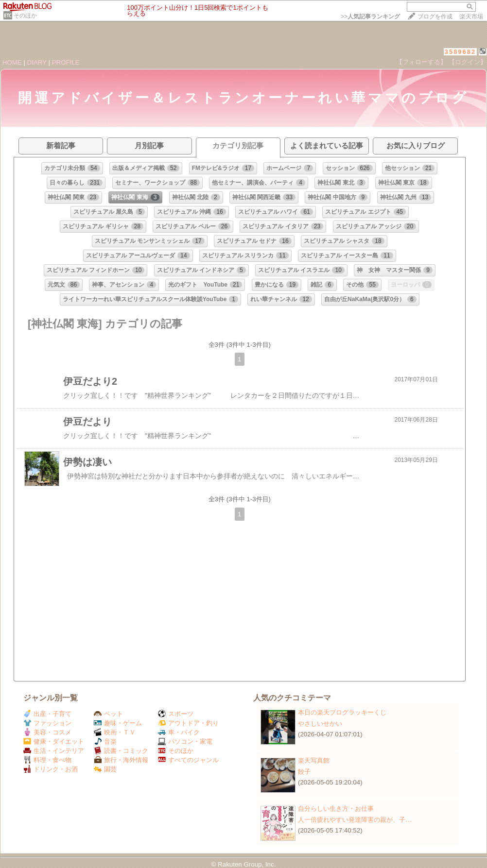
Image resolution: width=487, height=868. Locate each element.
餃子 (304, 772)
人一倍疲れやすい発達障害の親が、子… (355, 820)
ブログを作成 (435, 17)
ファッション (47, 723)
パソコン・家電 (185, 741)
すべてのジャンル (188, 760)
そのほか (25, 16)
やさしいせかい (320, 723)
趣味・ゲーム (118, 723)
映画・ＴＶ (115, 732)
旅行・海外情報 (121, 760)
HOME (12, 62)
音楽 (105, 741)
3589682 (461, 52)
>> (370, 17)
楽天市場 (471, 17)
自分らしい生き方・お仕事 (336, 808)
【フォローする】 (421, 62)
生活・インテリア (54, 751)
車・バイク (179, 732)
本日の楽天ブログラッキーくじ (342, 712)
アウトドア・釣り (188, 723)
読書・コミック (121, 751)
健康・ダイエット (54, 741)
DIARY (37, 62)
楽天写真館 (314, 760)
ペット (108, 714)
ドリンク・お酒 (51, 769)
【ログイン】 (468, 62)
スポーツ (176, 714)
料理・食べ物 (47, 760)
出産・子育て (47, 714)
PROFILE (66, 62)
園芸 (105, 769)
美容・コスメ (47, 732)
